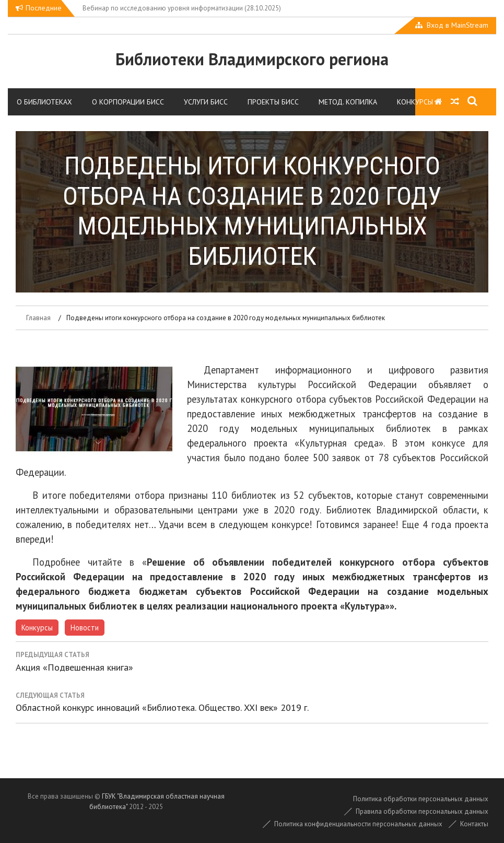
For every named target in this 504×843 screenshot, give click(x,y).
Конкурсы (415, 102)
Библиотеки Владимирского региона (252, 59)
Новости (85, 628)
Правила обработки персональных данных (422, 811)
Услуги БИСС (206, 102)
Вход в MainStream (458, 25)
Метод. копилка (348, 102)
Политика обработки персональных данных (421, 799)
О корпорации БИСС (128, 102)
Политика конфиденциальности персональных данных (358, 824)
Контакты (474, 824)
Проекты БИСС (273, 102)
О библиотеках (44, 102)
